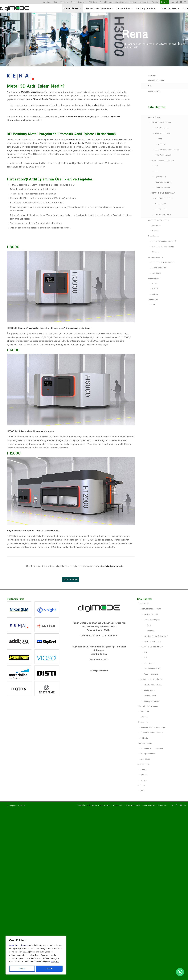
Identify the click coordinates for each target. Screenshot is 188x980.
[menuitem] (47, 2)
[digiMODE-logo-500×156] (14, 8)
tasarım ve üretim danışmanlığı (76, 116)
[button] (180, 972)
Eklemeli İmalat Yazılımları (99, 8)
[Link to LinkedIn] (172, 2)
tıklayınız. (55, 962)
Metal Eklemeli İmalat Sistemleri (43, 99)
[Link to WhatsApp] (185, 2)
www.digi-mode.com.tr (19, 945)
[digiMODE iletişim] (71, 580)
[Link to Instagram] (177, 2)
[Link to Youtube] (181, 2)
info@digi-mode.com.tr (99, 671)
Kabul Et (49, 969)
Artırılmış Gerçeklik (147, 8)
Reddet (22, 969)
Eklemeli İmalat (72, 8)
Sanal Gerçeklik (170, 8)
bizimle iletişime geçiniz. (111, 566)
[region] (36, 955)
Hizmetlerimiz (125, 8)
